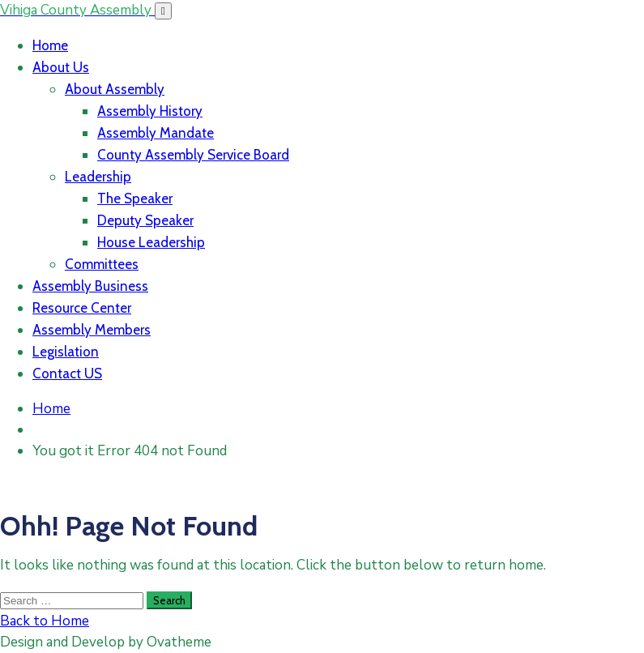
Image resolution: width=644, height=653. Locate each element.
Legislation (66, 352)
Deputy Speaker (145, 220)
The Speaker (135, 198)
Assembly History (150, 111)
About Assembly (115, 89)
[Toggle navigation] (163, 11)
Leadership (98, 177)
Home (50, 45)
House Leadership (151, 242)
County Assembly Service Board (193, 155)
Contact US (67, 373)
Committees (102, 264)
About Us (61, 67)
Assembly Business (90, 286)
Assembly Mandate (156, 133)
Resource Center (82, 308)
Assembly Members (92, 330)
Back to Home (45, 621)
